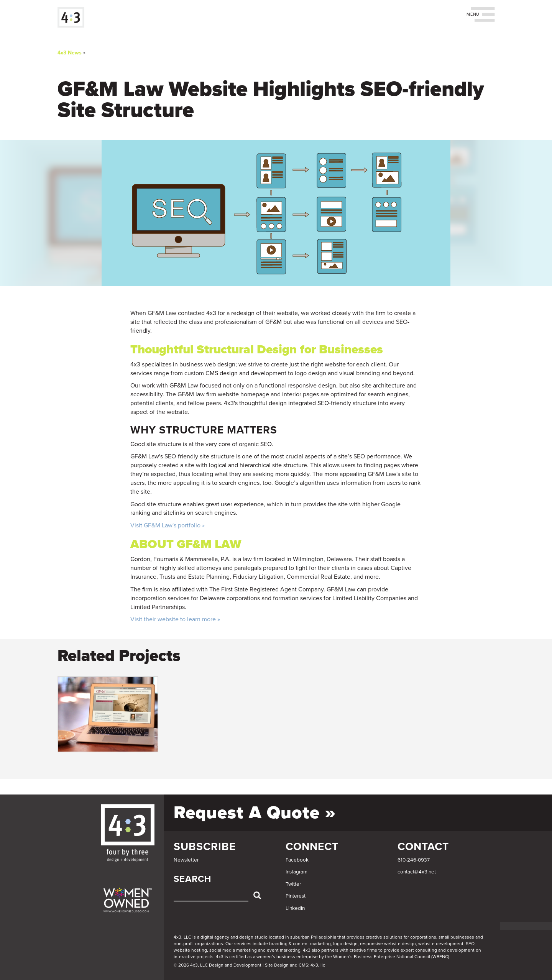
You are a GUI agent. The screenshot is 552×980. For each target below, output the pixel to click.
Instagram (297, 872)
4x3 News (70, 53)
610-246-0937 (414, 860)
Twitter (293, 884)
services (243, 944)
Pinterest (296, 896)
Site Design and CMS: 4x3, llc (295, 965)
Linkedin (295, 908)
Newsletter (186, 860)
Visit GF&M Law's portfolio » (168, 525)
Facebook (297, 860)
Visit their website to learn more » (175, 619)
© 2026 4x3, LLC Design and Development (218, 965)
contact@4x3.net (417, 872)
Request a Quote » (255, 813)
